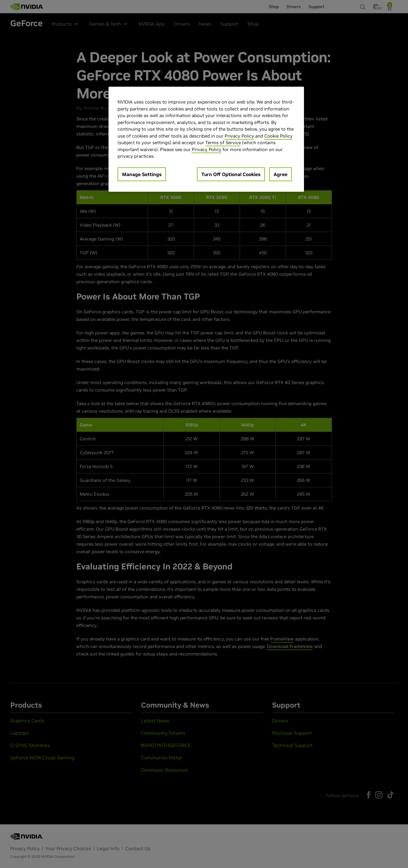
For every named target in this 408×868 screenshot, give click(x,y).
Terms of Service (223, 143)
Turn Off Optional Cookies (231, 174)
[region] (206, 139)
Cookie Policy (278, 136)
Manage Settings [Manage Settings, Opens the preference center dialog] (142, 174)
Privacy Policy (239, 136)
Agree (281, 174)
